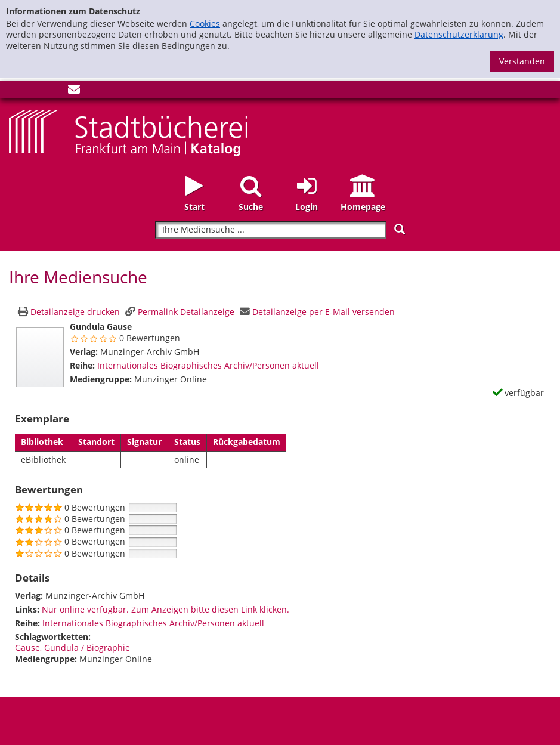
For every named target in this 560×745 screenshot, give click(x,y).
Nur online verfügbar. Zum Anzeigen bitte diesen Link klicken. (165, 609)
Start (194, 207)
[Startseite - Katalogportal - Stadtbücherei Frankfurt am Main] (128, 132)
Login (307, 207)
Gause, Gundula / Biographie (72, 647)
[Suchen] (400, 229)
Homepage (363, 207)
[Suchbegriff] (270, 230)
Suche (251, 207)
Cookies (205, 24)
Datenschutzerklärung (459, 34)
